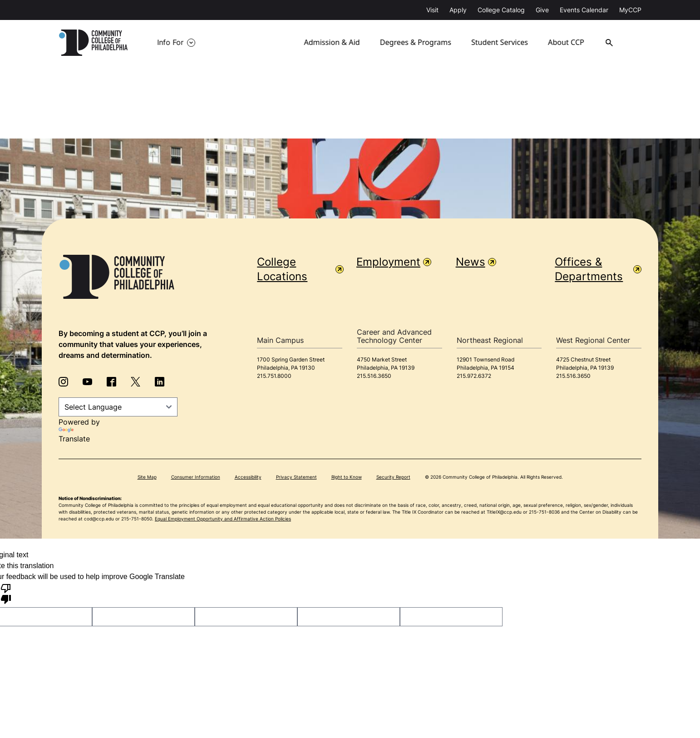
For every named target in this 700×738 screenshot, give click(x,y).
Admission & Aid (333, 43)
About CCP (569, 43)
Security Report (393, 477)
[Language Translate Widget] (118, 407)
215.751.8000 (274, 376)
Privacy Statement (296, 477)
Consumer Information (196, 477)
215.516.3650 (374, 376)
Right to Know (347, 477)
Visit (432, 10)
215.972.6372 (474, 376)
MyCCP (630, 10)
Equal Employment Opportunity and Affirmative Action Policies (223, 519)
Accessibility (248, 477)
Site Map (147, 477)
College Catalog (501, 10)
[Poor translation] (6, 593)
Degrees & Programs (416, 43)
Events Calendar (584, 10)
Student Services (500, 43)
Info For (170, 43)
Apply (458, 10)
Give (542, 10)
